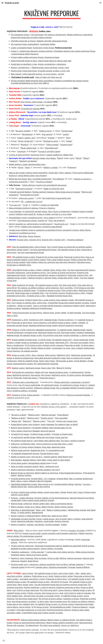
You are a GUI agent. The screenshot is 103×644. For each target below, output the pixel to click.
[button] (2, 3)
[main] (52, 14)
